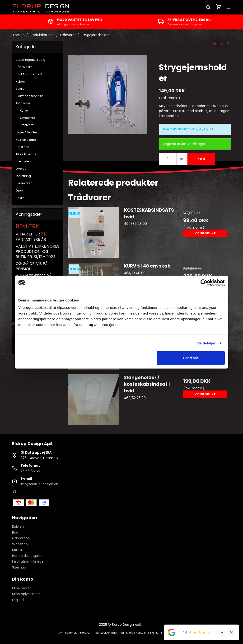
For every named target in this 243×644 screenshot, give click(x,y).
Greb (19, 190)
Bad (15, 532)
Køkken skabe (26, 140)
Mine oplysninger (26, 594)
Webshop (20, 544)
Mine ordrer (21, 588)
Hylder (20, 82)
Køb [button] (201, 159)
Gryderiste (28, 118)
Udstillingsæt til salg (30, 60)
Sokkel (20, 198)
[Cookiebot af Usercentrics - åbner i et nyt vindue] (204, 283)
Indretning (23, 176)
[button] (215, 44)
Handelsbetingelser (28, 556)
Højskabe (23, 147)
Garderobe (21, 538)
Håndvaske (24, 67)
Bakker (21, 89)
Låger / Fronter (26, 132)
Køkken (18, 526)
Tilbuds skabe (26, 154)
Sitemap (19, 567)
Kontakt (19, 550)
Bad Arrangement (29, 74)
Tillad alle (191, 358)
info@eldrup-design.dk (39, 484)
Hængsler (23, 161)
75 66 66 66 (30, 471)
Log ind (18, 600)
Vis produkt (205, 233)
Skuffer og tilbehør (29, 96)
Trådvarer (23, 103)
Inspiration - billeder (28, 561)
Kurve (24, 110)
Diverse (21, 169)
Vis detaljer (206, 343)
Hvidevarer (24, 183)
